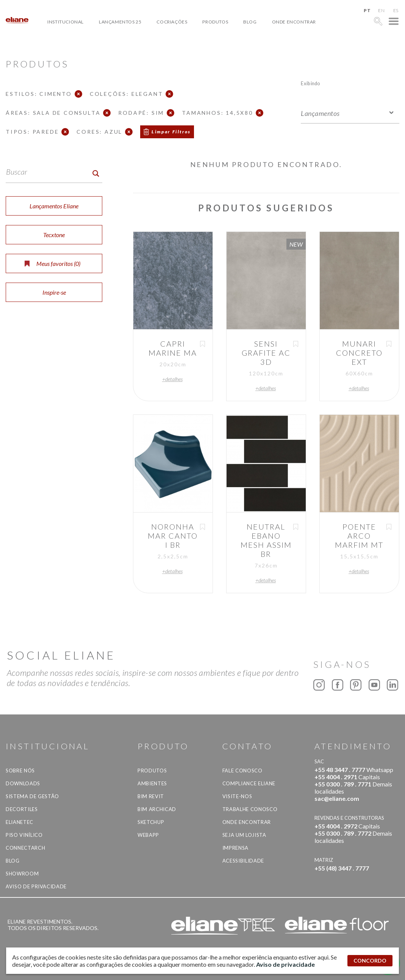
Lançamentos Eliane (54, 206)
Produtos (215, 22)
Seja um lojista (244, 835)
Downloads (23, 783)
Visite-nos (237, 796)
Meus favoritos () (52, 263)
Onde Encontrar (294, 22)
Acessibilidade (243, 861)
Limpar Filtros (171, 132)
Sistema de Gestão (32, 796)
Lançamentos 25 (120, 22)
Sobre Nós (20, 771)
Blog (250, 22)
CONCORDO (370, 960)
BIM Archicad (157, 809)
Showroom (22, 874)
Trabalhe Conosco (250, 809)
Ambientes (152, 783)
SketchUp (151, 822)
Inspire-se (54, 292)
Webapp (148, 835)
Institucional (66, 22)
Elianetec (20, 822)
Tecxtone (54, 235)
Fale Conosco (242, 771)
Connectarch (25, 848)
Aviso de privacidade (36, 886)
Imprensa (235, 848)
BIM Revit (151, 796)
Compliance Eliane (249, 783)
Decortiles (22, 809)
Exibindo (310, 83)
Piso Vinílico (24, 835)
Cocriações (172, 22)
